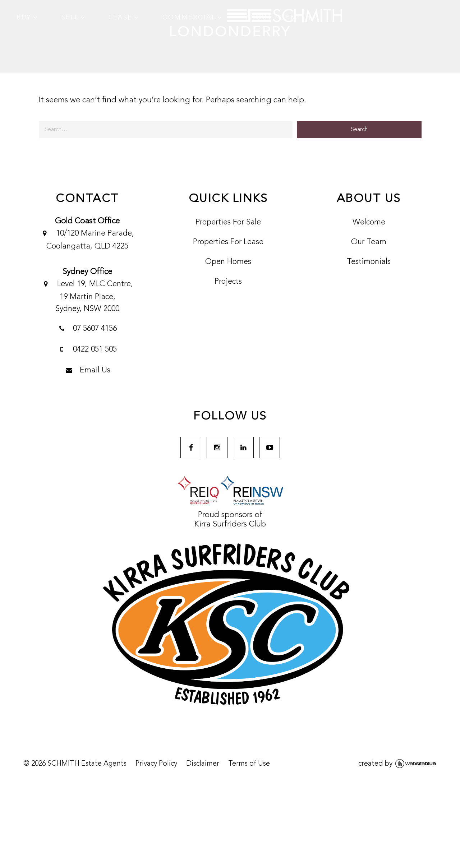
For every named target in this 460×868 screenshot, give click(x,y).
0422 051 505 (87, 350)
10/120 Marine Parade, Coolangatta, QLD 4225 (87, 239)
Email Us (87, 371)
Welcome (369, 222)
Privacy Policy (156, 764)
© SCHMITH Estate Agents (75, 764)
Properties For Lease (228, 242)
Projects (228, 282)
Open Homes (228, 262)
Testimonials (369, 262)
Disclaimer (202, 764)
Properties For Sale (228, 222)
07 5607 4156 (87, 329)
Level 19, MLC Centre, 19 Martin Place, (87, 296)
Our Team (369, 242)
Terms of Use (249, 764)
